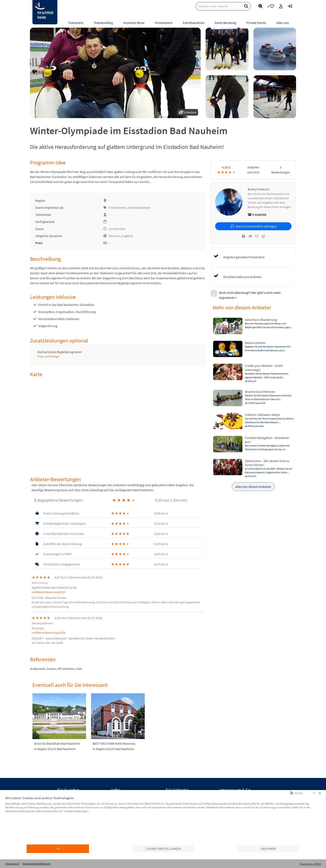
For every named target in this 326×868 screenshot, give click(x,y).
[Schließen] (320, 793)
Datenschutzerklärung (36, 864)
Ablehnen (268, 849)
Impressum (12, 864)
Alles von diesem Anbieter (253, 487)
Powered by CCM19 (310, 864)
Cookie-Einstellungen (163, 849)
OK (58, 849)
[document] (163, 820)
